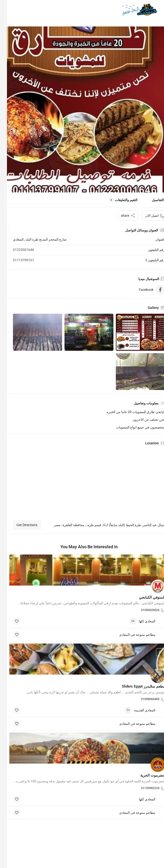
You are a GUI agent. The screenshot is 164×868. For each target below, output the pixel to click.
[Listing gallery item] (133, 332)
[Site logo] (132, 10)
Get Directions (20, 525)
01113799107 (17, 260)
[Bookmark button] (10, 621)
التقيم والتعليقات (116, 200)
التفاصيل (151, 200)
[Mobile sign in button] (8, 9)
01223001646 (17, 250)
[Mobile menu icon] (156, 10)
